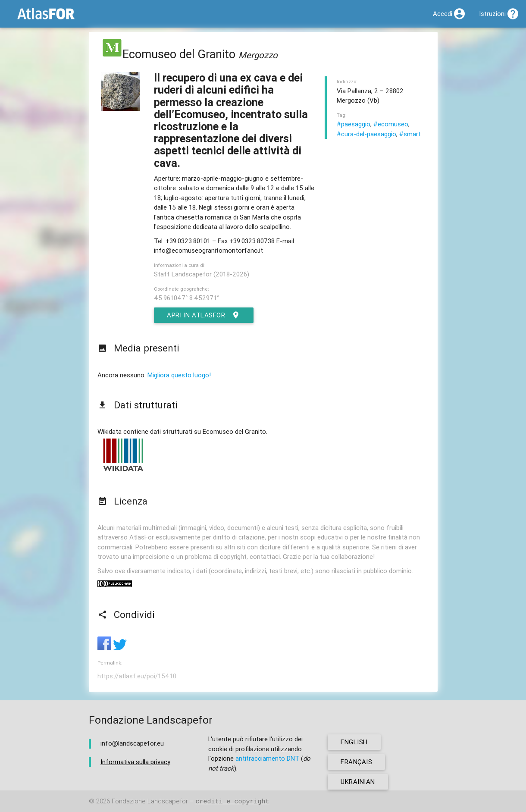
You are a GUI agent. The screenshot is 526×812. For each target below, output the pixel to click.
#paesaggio (354, 124)
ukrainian (358, 782)
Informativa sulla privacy (135, 762)
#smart (410, 134)
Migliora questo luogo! (179, 375)
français (356, 762)
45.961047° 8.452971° (186, 298)
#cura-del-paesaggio (366, 134)
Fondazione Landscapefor (150, 801)
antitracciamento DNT (267, 758)
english (354, 742)
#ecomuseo (391, 124)
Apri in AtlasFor (204, 315)
